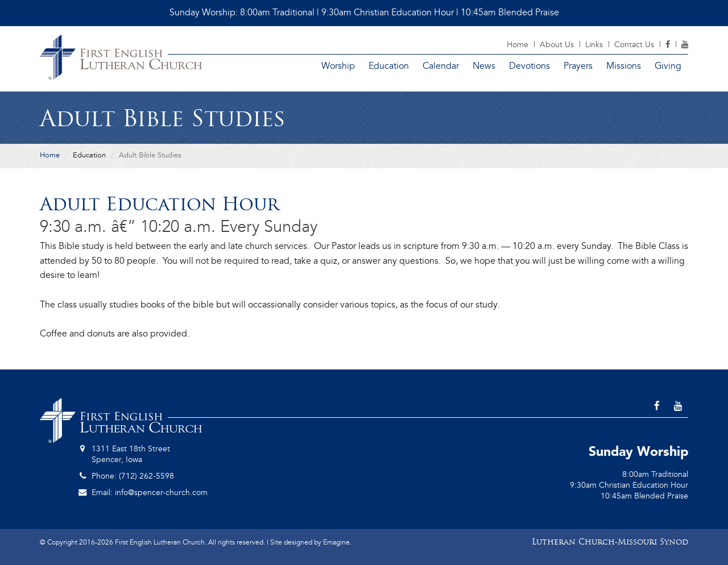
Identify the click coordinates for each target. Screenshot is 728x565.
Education (389, 66)
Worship (338, 66)
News (484, 66)
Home (518, 45)
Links (594, 45)
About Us (557, 45)
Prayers (578, 66)
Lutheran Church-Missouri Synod (610, 543)
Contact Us (634, 45)
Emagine (336, 542)
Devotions (530, 66)
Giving (668, 66)
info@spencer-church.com (161, 493)
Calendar (441, 66)
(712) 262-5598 (146, 476)
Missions (624, 66)
